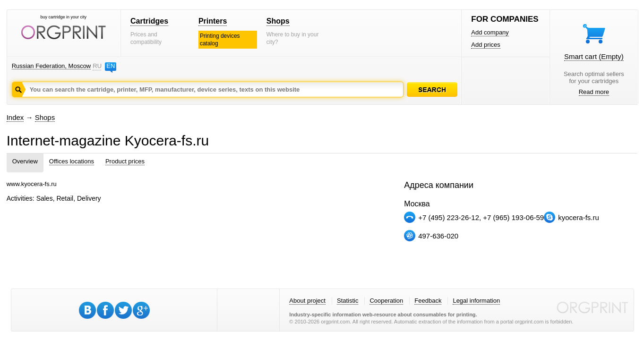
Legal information (476, 301)
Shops (278, 21)
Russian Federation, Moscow (52, 66)
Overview (25, 161)
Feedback (428, 301)
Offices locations (72, 161)
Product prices (125, 161)
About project (307, 301)
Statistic (348, 301)
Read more (594, 92)
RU (97, 66)
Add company (490, 32)
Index (15, 117)
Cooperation (386, 301)
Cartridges (149, 21)
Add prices (485, 45)
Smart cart (594, 56)
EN (111, 66)
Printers (213, 21)
